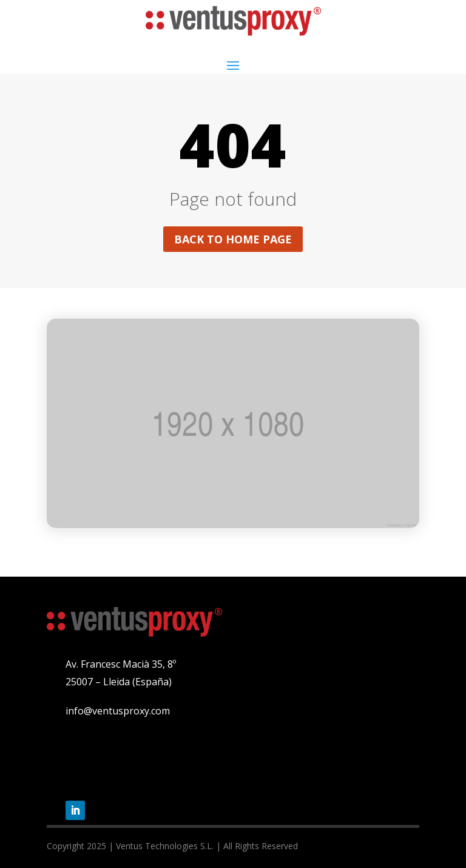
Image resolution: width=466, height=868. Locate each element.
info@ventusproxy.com (118, 711)
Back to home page (233, 239)
